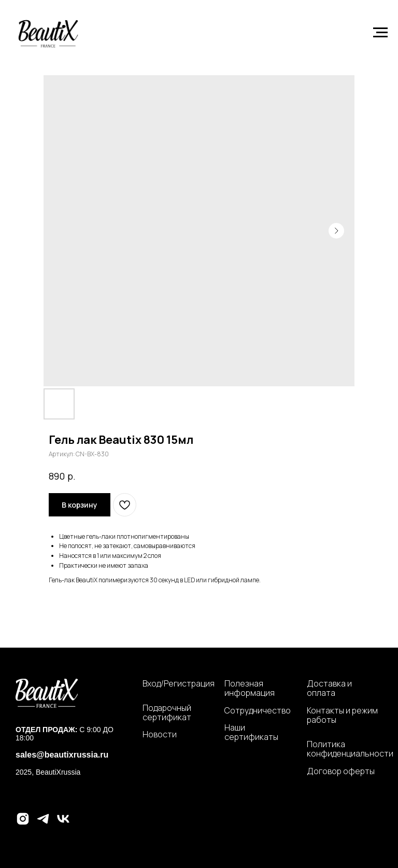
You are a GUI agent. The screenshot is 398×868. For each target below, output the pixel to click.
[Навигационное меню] (380, 33)
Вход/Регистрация (179, 683)
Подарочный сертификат (167, 713)
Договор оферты (341, 771)
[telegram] (43, 823)
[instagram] (23, 823)
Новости (160, 734)
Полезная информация (250, 688)
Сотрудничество (258, 710)
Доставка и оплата (329, 688)
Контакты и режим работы (342, 715)
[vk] (63, 823)
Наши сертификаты (251, 732)
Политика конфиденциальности (350, 749)
